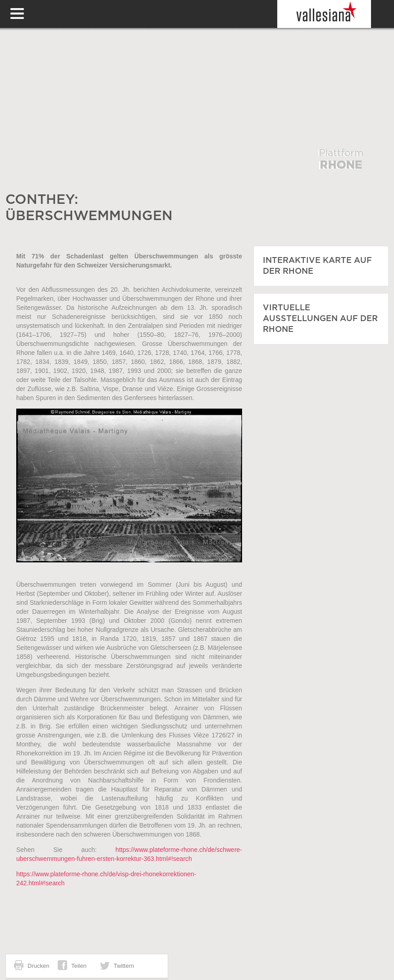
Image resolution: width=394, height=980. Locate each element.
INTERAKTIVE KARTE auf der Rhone (317, 266)
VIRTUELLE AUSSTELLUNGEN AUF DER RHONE (320, 319)
